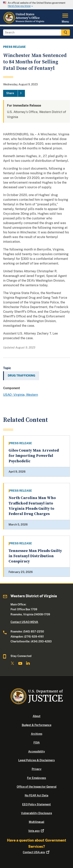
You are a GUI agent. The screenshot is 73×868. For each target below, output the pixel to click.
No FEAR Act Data (36, 795)
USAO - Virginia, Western (21, 395)
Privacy (37, 769)
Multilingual (36, 822)
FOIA (37, 743)
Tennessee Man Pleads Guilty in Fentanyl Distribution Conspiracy (35, 556)
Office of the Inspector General (37, 787)
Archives (37, 734)
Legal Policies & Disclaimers (36, 760)
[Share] (14, 93)
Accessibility (37, 752)
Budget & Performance (37, 725)
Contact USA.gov (36, 852)
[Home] (24, 22)
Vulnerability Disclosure (36, 813)
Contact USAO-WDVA (24, 622)
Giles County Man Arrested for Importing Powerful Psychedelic (34, 456)
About (37, 716)
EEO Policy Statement (36, 804)
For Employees (36, 778)
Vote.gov (36, 831)
